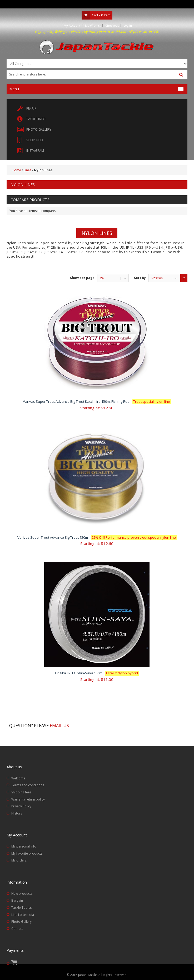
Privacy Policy (21, 806)
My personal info (24, 846)
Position (157, 278)
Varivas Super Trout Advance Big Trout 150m (97, 537)
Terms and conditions (28, 785)
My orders (19, 860)
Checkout (112, 25)
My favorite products (27, 853)
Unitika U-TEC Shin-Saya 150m (97, 673)
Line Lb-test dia (23, 915)
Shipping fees (21, 792)
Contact (17, 929)
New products (22, 894)
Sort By (140, 278)
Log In (128, 25)
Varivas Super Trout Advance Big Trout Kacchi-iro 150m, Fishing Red (97, 401)
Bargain (17, 900)
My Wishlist (93, 25)
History (17, 813)
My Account (72, 25)
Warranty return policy (28, 799)
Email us (59, 726)
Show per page (82, 278)
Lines (28, 170)
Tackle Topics (21, 908)
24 (102, 278)
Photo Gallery (21, 922)
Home (16, 170)
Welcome (18, 778)
